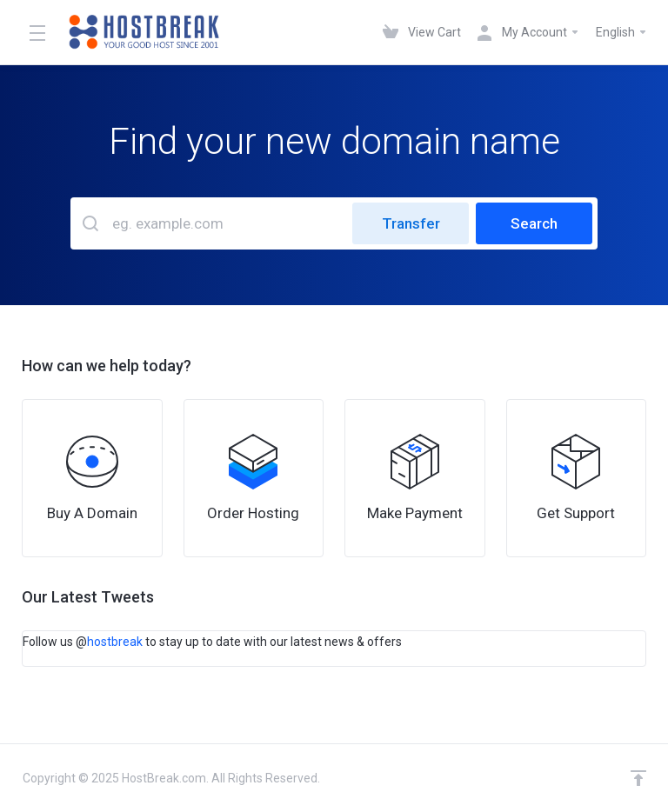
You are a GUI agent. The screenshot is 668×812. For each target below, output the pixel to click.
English (622, 32)
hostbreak (115, 642)
